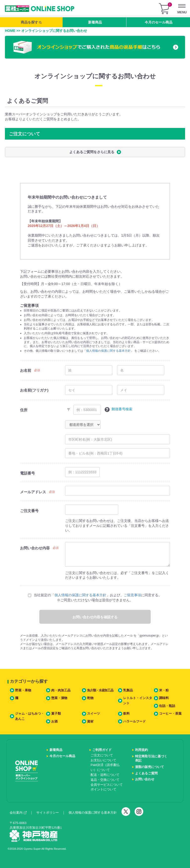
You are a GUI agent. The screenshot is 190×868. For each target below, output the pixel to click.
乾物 (90, 698)
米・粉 (164, 690)
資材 (90, 722)
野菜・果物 (23, 690)
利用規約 (142, 750)
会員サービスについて (107, 785)
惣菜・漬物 (59, 698)
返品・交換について (105, 780)
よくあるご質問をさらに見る (95, 152)
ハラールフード (134, 722)
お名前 (26, 370)
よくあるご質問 (146, 773)
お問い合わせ (145, 779)
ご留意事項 (132, 595)
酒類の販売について (150, 767)
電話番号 (27, 473)
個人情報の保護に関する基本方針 (108, 351)
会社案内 (18, 813)
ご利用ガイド (102, 750)
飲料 (126, 714)
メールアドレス (33, 492)
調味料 (164, 698)
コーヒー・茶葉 (170, 714)
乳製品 (128, 690)
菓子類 (56, 714)
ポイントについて (103, 789)
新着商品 (95, 22)
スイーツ (94, 714)
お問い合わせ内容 (35, 548)
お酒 (54, 722)
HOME (10, 31)
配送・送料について (105, 775)
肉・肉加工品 (61, 690)
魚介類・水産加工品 (100, 690)
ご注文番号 (29, 511)
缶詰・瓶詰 (167, 706)
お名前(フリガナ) (34, 390)
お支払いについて (103, 760)
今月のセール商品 (159, 22)
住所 (24, 410)
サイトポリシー (48, 813)
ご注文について (102, 755)
